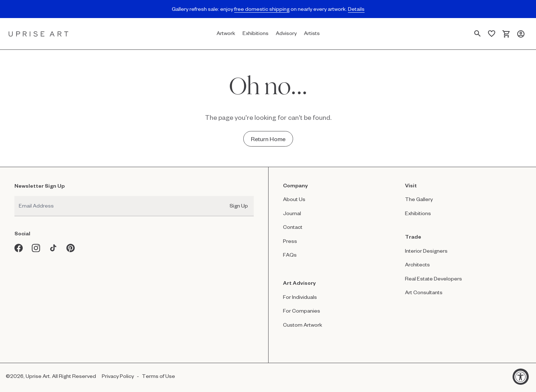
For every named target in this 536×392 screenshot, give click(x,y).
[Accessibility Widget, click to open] (521, 377)
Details (356, 9)
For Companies (302, 311)
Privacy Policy (118, 376)
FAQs (290, 255)
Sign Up (239, 206)
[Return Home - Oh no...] (268, 139)
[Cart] (506, 34)
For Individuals (300, 297)
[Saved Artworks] (492, 34)
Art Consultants (424, 292)
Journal (292, 213)
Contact (293, 227)
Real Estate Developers (433, 278)
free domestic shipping (262, 9)
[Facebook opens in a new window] (19, 248)
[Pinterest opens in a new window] (71, 248)
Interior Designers (426, 251)
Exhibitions (418, 213)
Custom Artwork (303, 325)
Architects (417, 264)
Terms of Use (158, 376)
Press (290, 241)
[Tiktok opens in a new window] (53, 248)
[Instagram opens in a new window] (36, 248)
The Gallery (419, 199)
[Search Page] (478, 34)
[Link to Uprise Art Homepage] (39, 34)
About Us (294, 199)
